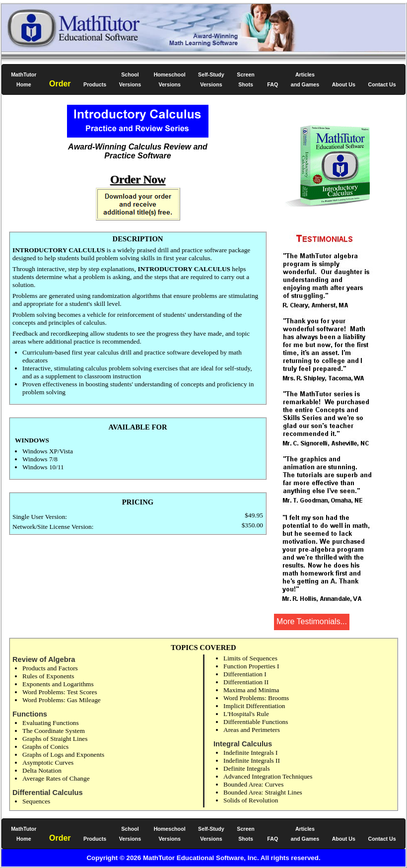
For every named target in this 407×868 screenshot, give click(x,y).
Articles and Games (305, 79)
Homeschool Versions (170, 79)
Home (24, 79)
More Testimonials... (312, 621)
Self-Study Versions (211, 79)
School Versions (130, 79)
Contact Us (382, 84)
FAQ (272, 84)
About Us (344, 84)
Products (95, 84)
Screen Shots (246, 79)
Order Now (138, 179)
